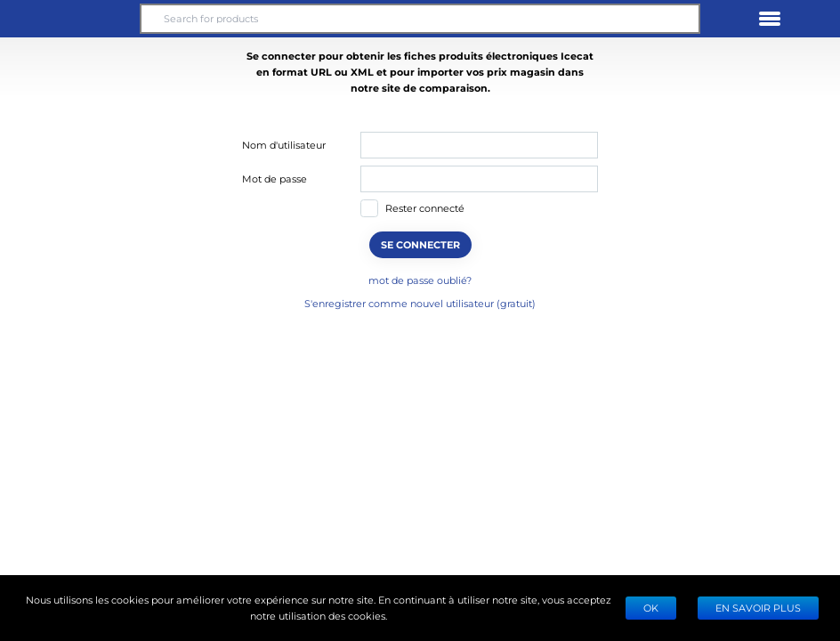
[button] (70, 19)
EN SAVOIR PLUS (758, 608)
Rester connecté (425, 208)
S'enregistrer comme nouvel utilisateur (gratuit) (420, 303)
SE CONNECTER (420, 244)
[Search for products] (420, 19)
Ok (651, 608)
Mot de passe (275, 179)
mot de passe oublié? (420, 280)
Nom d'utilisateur (284, 145)
